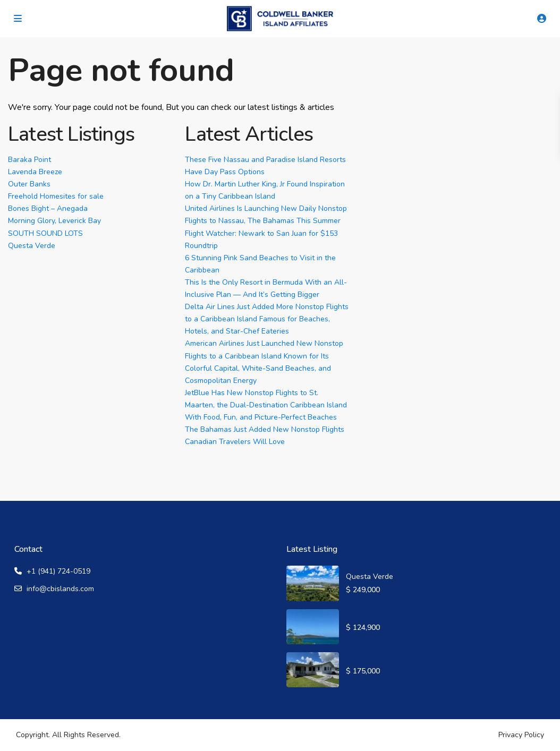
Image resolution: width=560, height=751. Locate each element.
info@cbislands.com (60, 589)
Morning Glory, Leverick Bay (54, 221)
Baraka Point (29, 160)
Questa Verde (32, 246)
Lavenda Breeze (35, 172)
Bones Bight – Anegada (48, 208)
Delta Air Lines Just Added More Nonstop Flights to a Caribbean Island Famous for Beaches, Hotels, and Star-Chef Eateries (267, 319)
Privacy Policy (521, 735)
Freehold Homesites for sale (56, 196)
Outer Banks (29, 184)
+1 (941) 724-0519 (58, 571)
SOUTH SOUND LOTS (45, 233)
